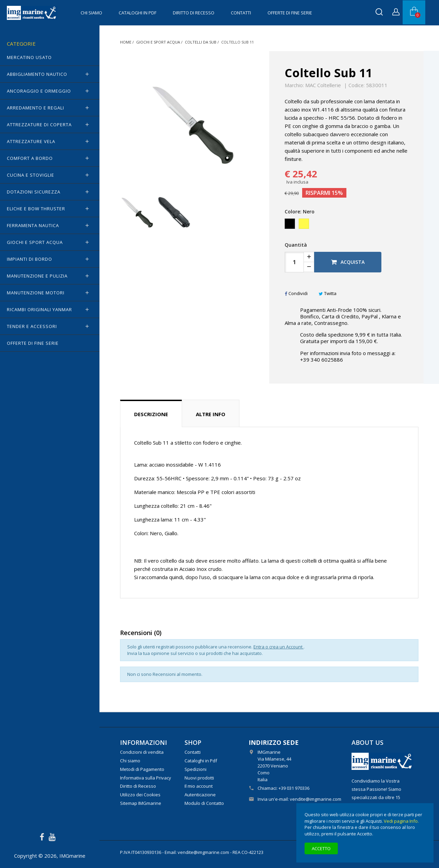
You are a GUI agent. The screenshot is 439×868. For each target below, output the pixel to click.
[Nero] (290, 225)
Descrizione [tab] (151, 414)
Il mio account (199, 786)
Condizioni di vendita (142, 752)
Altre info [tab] (211, 414)
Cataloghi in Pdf (138, 13)
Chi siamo (91, 13)
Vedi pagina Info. (401, 821)
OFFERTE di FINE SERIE (290, 13)
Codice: (357, 85)
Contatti (241, 13)
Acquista (348, 262)
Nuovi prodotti (199, 778)
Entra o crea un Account (278, 647)
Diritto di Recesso (194, 13)
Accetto (321, 848)
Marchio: (294, 85)
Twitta (328, 293)
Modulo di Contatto (204, 803)
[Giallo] (304, 225)
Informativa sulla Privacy (146, 778)
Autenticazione (200, 795)
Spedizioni (195, 769)
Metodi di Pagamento (142, 769)
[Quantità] (294, 262)
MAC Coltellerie (323, 85)
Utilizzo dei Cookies (140, 795)
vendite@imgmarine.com (316, 799)
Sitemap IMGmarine (141, 803)
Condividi (296, 293)
